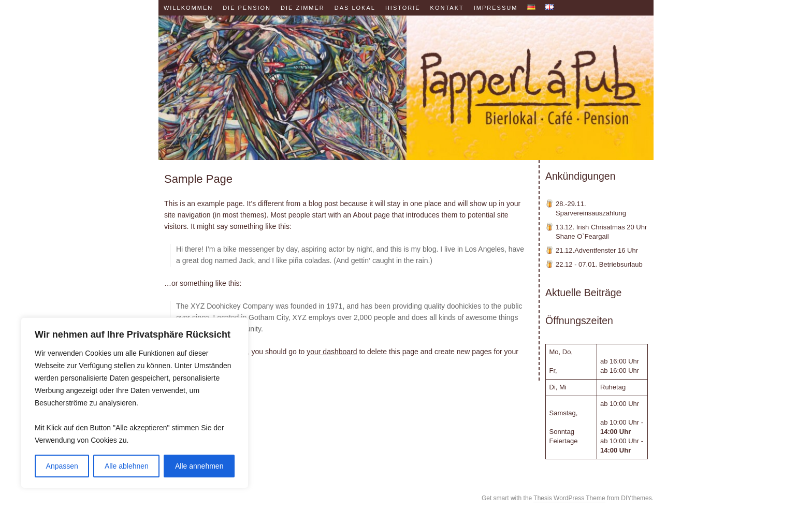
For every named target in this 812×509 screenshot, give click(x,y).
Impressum (496, 8)
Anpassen (62, 466)
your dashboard (332, 352)
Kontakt (447, 8)
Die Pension (247, 8)
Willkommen (188, 8)
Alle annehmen (199, 466)
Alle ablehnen (127, 466)
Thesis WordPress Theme (569, 498)
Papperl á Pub (406, 88)
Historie (403, 8)
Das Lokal (355, 8)
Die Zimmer (303, 8)
